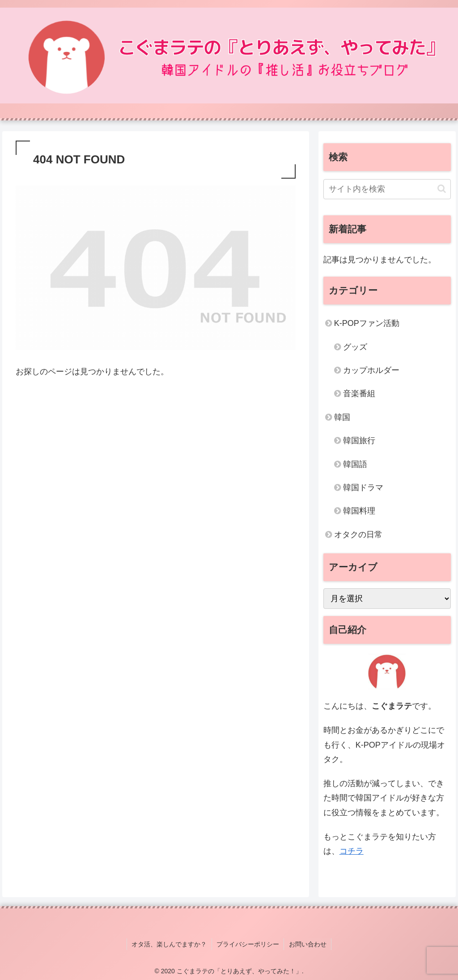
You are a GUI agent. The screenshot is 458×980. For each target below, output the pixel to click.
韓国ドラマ (363, 488)
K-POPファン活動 (367, 323)
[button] (442, 189)
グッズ (355, 347)
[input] (387, 189)
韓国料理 (359, 511)
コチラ (352, 851)
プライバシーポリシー (248, 944)
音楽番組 (359, 394)
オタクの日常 (358, 535)
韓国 (342, 417)
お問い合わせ (307, 944)
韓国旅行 (359, 441)
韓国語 (355, 464)
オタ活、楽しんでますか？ (170, 944)
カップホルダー (371, 370)
